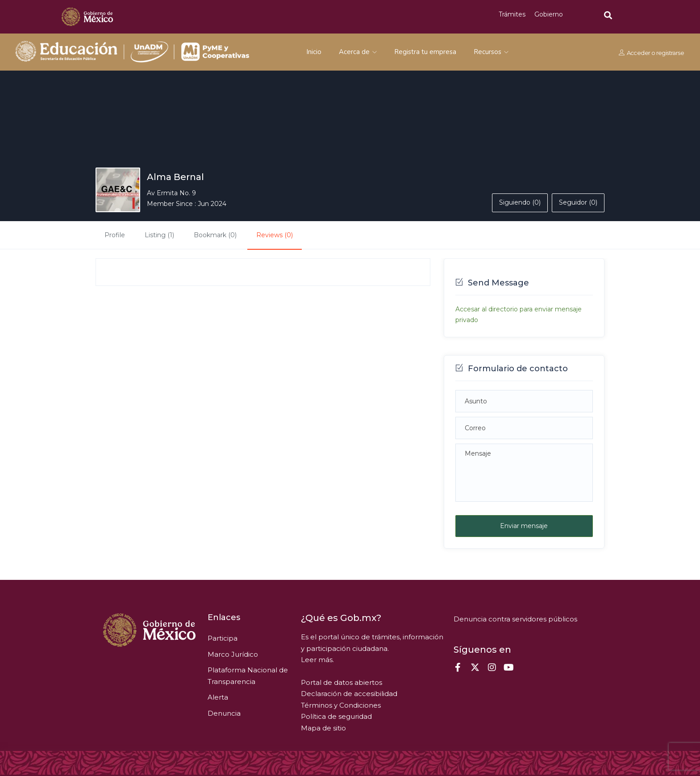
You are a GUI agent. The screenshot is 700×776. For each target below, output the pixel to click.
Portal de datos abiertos (342, 682)
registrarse (670, 52)
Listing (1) (159, 235)
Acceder (639, 52)
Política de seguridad (336, 716)
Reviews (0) (275, 235)
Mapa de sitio (323, 728)
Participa (223, 638)
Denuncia (224, 713)
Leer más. (317, 660)
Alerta (218, 697)
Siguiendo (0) (520, 202)
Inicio (314, 52)
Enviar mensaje (524, 526)
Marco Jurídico (233, 654)
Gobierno (549, 14)
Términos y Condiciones (341, 705)
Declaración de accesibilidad (349, 694)
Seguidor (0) (578, 202)
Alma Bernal (175, 177)
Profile (115, 235)
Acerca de (358, 52)
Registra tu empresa (425, 52)
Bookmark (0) (215, 235)
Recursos (491, 52)
